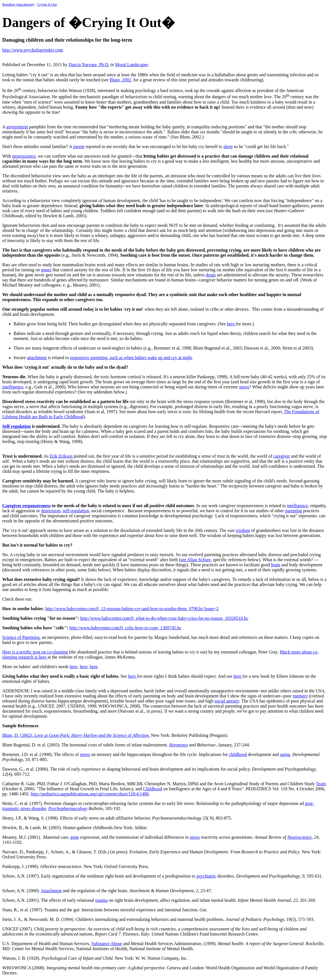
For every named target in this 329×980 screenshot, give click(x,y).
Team (321, 784)
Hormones (178, 745)
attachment (37, 358)
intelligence (13, 387)
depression (51, 511)
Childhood (153, 789)
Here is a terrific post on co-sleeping (35, 652)
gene (75, 837)
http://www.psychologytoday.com (33, 50)
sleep (228, 146)
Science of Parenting (21, 637)
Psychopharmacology (68, 808)
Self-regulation (16, 426)
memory (300, 696)
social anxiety (227, 701)
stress (244, 387)
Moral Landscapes (132, 65)
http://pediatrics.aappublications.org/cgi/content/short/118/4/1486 (90, 794)
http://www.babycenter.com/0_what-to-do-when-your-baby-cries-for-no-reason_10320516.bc (164, 618)
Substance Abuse (107, 944)
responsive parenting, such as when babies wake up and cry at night (131, 358)
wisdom (243, 530)
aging (285, 754)
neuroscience (24, 156)
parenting (294, 511)
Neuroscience (299, 837)
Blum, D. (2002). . (76, 735)
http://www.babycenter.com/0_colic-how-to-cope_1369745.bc (126, 628)
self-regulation (76, 511)
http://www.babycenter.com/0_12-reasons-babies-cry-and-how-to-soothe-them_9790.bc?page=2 (132, 609)
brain (276, 565)
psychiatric (206, 876)
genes (46, 270)
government (17, 127)
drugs (211, 275)
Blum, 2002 (121, 80)
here (231, 324)
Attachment (51, 891)
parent (79, 146)
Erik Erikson (61, 456)
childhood (238, 754)
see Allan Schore (196, 560)
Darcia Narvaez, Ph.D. (89, 65)
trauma (101, 900)
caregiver (282, 456)
